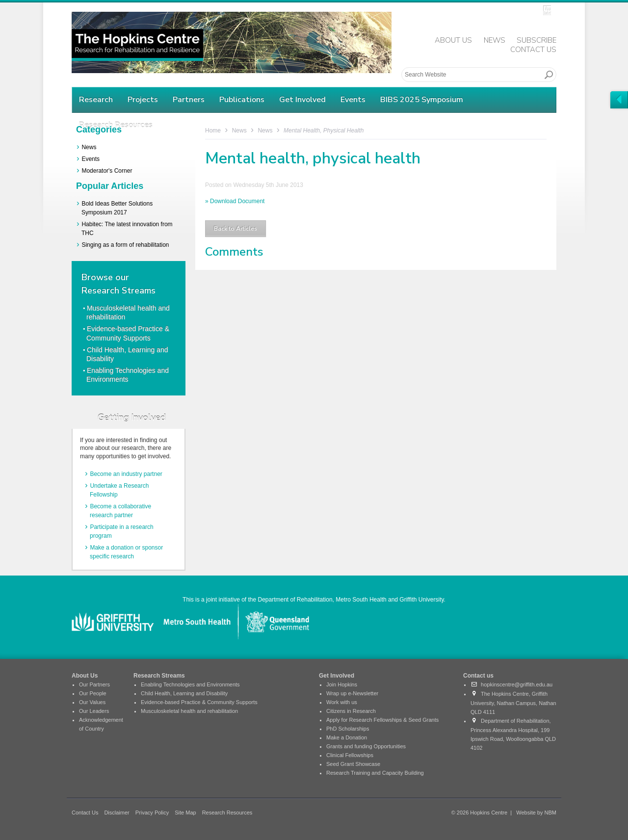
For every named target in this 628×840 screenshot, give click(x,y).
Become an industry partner (126, 474)
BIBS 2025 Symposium (422, 100)
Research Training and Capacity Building (375, 773)
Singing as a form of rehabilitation (125, 245)
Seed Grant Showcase (353, 764)
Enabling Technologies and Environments (190, 684)
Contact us (478, 676)
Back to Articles (235, 229)
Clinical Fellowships (350, 755)
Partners (189, 100)
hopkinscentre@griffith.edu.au (511, 684)
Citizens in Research (351, 711)
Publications (242, 100)
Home (213, 131)
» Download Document (235, 201)
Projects (143, 100)
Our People (93, 693)
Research (96, 100)
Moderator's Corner (107, 171)
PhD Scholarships (348, 729)
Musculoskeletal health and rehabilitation (189, 711)
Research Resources (227, 813)
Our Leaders (94, 711)
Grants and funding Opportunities (366, 746)
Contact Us (533, 50)
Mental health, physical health (324, 131)
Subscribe (536, 40)
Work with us (342, 702)
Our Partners (94, 684)
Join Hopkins (342, 684)
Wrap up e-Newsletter (352, 693)
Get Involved (302, 100)
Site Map (185, 813)
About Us (453, 40)
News (495, 40)
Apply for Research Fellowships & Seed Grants (382, 720)
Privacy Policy (152, 813)
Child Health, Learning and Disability (184, 693)
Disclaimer (117, 813)
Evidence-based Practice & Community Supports (199, 702)
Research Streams (159, 676)
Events (353, 100)
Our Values (92, 702)
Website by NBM (536, 813)
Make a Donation (347, 737)
